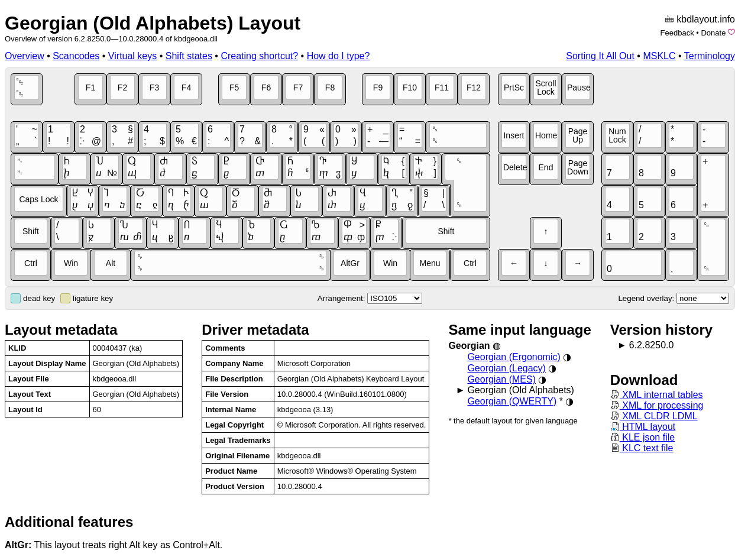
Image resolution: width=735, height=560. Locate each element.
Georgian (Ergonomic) (514, 357)
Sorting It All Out (600, 56)
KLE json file (642, 437)
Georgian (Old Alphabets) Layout (153, 23)
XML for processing (657, 405)
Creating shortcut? (259, 56)
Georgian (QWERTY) (512, 401)
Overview (25, 56)
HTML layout (643, 427)
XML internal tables (657, 395)
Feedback (677, 33)
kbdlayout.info (706, 19)
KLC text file (642, 448)
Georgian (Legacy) (506, 368)
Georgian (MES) (501, 379)
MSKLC (659, 56)
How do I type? (339, 56)
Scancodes (76, 56)
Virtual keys (132, 56)
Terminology (710, 56)
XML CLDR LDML (654, 416)
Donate (713, 33)
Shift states (189, 56)
